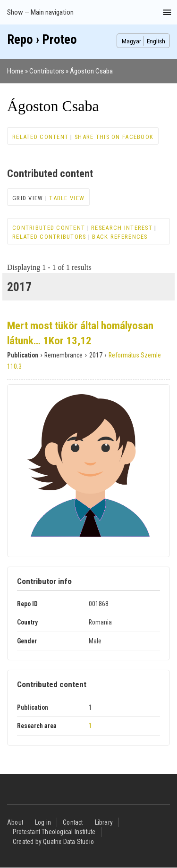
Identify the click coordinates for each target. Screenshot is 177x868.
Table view (67, 198)
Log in (43, 822)
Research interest (122, 228)
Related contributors (49, 237)
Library (104, 822)
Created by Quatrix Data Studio (53, 842)
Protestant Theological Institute (54, 832)
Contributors (47, 71)
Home (15, 71)
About (15, 822)
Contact (73, 822)
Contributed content (49, 228)
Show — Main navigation (40, 12)
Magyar (131, 41)
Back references (120, 237)
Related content (40, 137)
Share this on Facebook (114, 137)
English (156, 41)
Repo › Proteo (42, 40)
